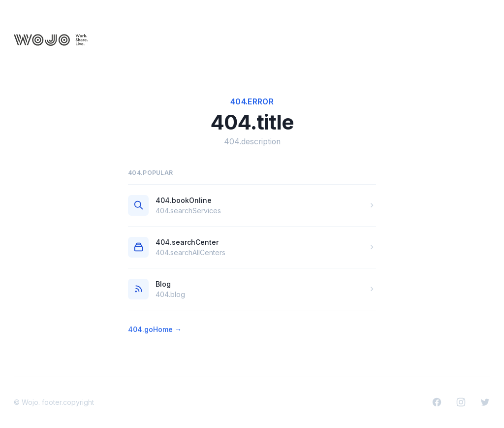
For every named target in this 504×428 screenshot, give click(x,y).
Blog (163, 284)
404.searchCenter (187, 242)
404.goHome (155, 329)
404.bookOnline (184, 200)
